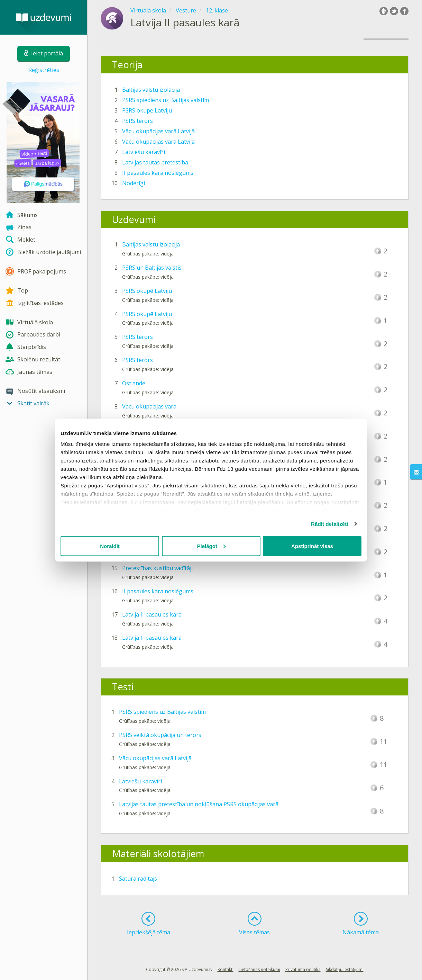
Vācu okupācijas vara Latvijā (158, 142)
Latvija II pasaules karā (152, 614)
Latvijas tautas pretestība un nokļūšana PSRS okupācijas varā (199, 804)
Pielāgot (211, 546)
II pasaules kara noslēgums (158, 173)
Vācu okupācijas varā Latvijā (158, 131)
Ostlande (134, 383)
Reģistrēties (44, 70)
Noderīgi (134, 183)
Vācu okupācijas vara (149, 406)
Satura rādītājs (138, 879)
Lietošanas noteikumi (259, 969)
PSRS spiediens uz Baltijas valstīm (166, 100)
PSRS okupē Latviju (147, 110)
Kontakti (226, 969)
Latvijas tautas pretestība (155, 162)
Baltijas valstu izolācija (151, 90)
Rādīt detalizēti (329, 524)
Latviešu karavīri (144, 152)
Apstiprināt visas (312, 546)
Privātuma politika (303, 969)
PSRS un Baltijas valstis (152, 268)
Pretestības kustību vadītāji (157, 568)
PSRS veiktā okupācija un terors (160, 735)
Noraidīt (110, 546)
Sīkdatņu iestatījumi (345, 969)
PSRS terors (137, 121)
